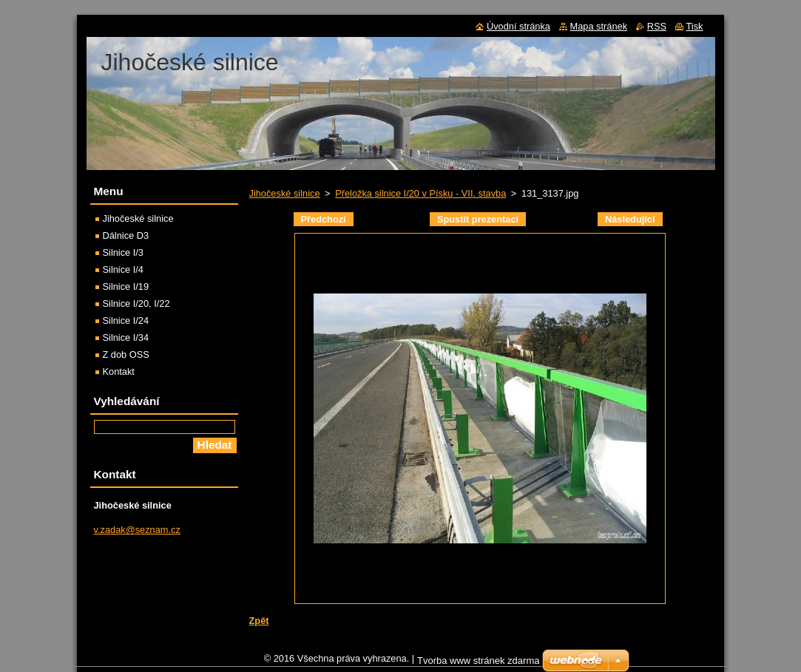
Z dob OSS (126, 354)
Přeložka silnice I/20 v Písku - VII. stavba (420, 193)
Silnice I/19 (126, 286)
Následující (630, 219)
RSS (657, 26)
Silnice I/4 (123, 269)
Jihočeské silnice (285, 193)
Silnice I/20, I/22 (136, 303)
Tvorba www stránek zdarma (478, 664)
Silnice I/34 (126, 337)
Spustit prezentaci (478, 219)
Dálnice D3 (126, 235)
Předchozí (324, 219)
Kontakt (119, 371)
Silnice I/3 (123, 252)
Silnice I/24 (126, 320)
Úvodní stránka (518, 26)
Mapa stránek (599, 26)
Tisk (695, 26)
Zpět (259, 621)
